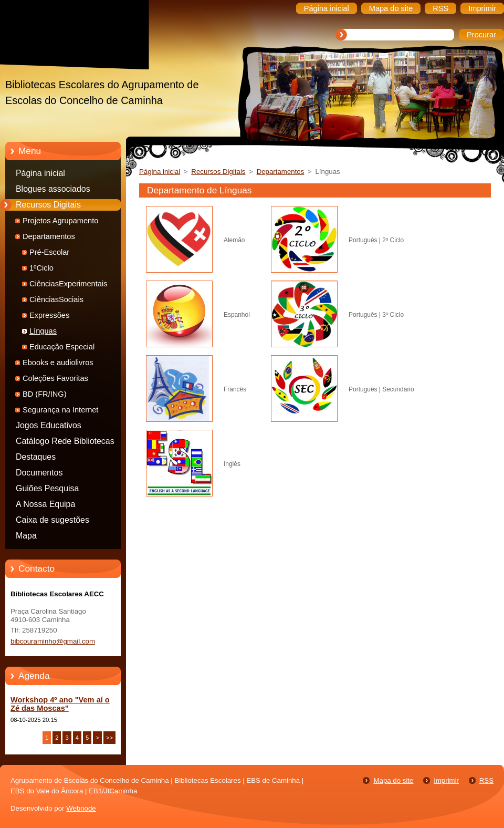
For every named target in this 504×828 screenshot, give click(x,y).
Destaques (36, 457)
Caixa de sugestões (52, 520)
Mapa (26, 536)
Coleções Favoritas (55, 378)
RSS (486, 780)
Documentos (39, 473)
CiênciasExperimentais (68, 284)
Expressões (49, 315)
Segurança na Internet (60, 410)
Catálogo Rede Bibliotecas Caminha (65, 443)
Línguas (43, 331)
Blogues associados (53, 189)
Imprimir (446, 780)
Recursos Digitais (48, 205)
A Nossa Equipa (45, 504)
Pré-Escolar (49, 252)
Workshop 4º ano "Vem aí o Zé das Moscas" (60, 704)
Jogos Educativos (49, 425)
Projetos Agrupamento (60, 221)
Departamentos (49, 236)
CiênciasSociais (56, 299)
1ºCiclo (41, 268)
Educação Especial (62, 347)
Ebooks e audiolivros (58, 363)
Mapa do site (393, 780)
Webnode (81, 808)
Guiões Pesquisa (47, 488)
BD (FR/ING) (45, 394)
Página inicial (40, 173)
